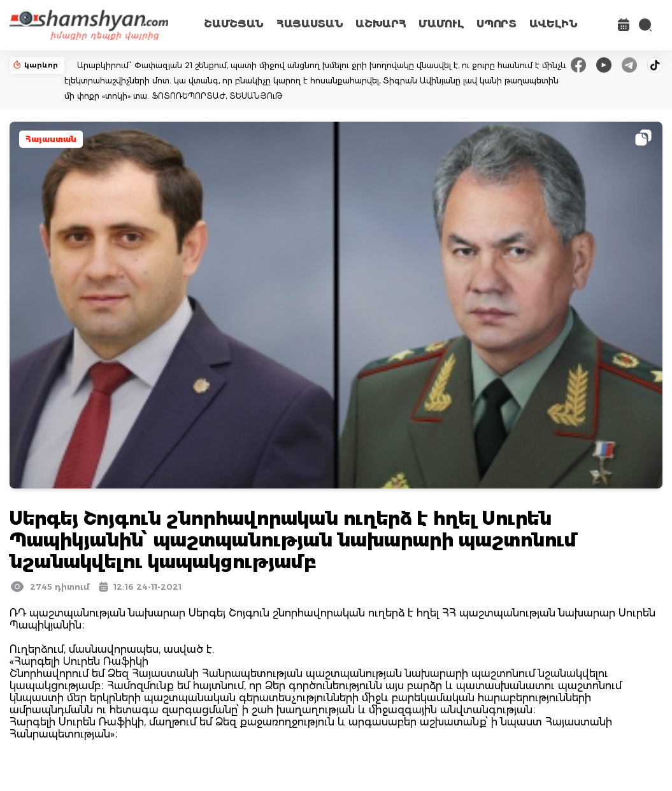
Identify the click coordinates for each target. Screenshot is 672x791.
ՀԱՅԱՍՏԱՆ (310, 24)
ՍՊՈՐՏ (496, 24)
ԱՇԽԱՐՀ (381, 24)
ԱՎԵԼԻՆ (554, 24)
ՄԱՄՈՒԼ (441, 24)
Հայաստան (51, 139)
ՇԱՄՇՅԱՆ (234, 24)
